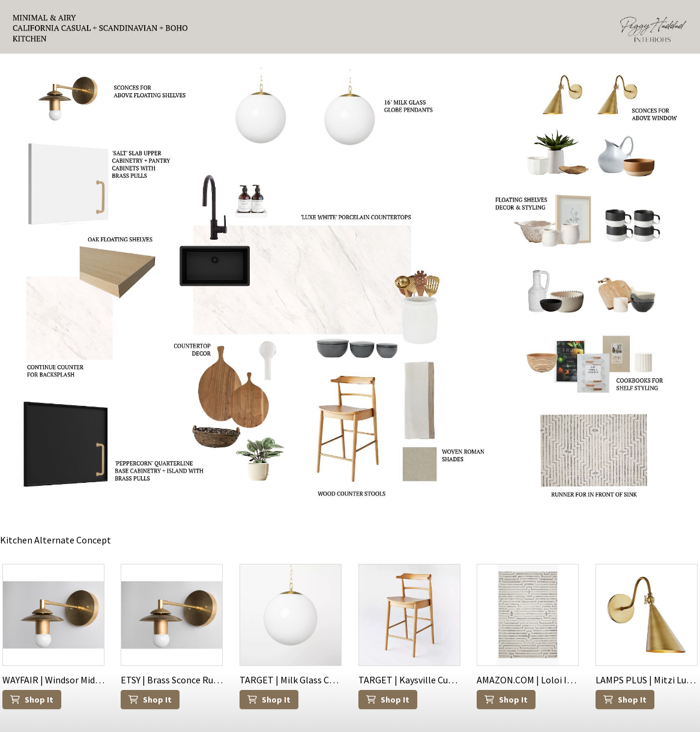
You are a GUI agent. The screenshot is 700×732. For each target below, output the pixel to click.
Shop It (32, 700)
